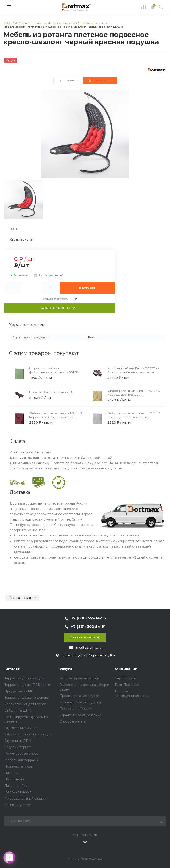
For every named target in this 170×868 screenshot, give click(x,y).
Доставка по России (76, 709)
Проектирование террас (79, 696)
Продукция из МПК (20, 691)
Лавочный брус (17, 786)
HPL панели (14, 779)
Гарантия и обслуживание (80, 715)
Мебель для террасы (21, 760)
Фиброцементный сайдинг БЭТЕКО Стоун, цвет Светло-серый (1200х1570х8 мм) (134, 417)
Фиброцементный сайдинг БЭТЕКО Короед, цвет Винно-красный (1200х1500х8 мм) (56, 417)
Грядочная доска (18, 792)
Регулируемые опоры (22, 754)
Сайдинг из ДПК (18, 710)
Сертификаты (126, 678)
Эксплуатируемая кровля (80, 678)
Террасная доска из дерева (27, 698)
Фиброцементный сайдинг (26, 799)
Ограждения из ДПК (21, 728)
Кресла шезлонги (22, 598)
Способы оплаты (73, 721)
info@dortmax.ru (88, 648)
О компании (126, 669)
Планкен (11, 773)
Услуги (66, 669)
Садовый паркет (17, 747)
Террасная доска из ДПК (24, 678)
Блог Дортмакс (127, 685)
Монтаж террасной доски (80, 702)
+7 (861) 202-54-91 (88, 627)
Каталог (12, 669)
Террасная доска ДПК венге (27, 685)
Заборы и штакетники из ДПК (28, 734)
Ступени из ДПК (18, 741)
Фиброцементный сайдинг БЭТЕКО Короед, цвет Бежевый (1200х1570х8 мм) (134, 395)
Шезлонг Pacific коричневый (51, 392)
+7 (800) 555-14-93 (88, 618)
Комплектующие (18, 805)
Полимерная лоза (18, 766)
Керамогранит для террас (25, 704)
